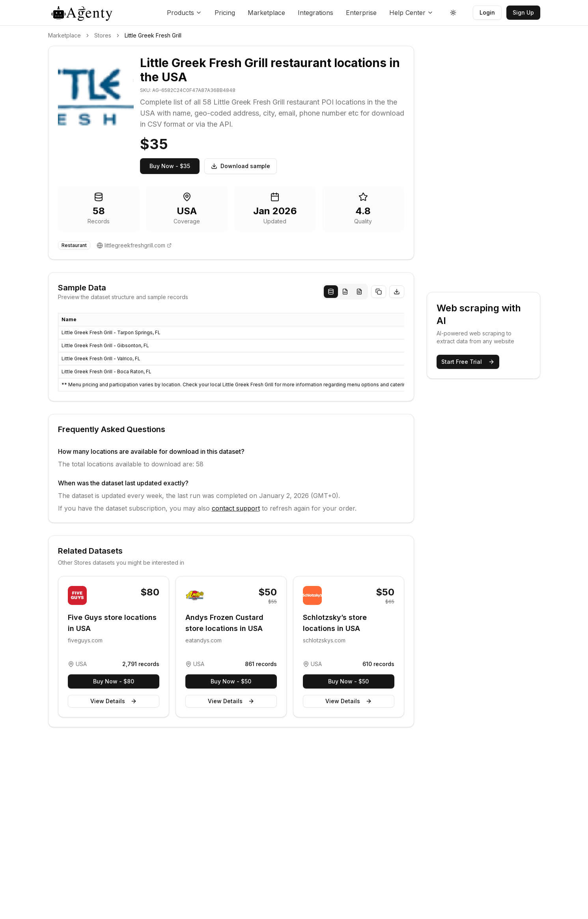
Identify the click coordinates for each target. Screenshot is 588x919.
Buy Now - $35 (170, 166)
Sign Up (523, 12)
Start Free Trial (468, 362)
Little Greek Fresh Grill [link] (153, 35)
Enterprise (361, 13)
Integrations (315, 13)
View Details (114, 701)
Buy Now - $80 (114, 681)
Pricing (225, 13)
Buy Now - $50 (231, 681)
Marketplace (266, 13)
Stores (103, 35)
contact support (236, 508)
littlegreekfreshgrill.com (135, 245)
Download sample (241, 166)
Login (487, 12)
